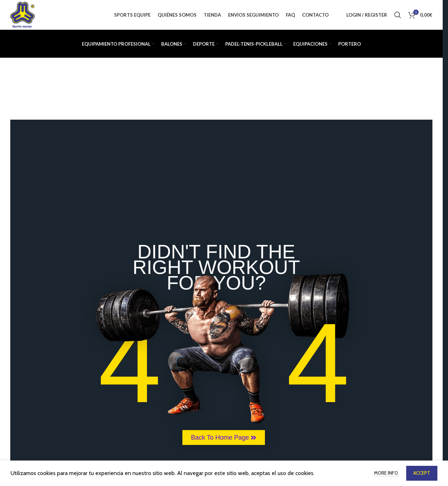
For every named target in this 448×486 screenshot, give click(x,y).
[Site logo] (23, 15)
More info (387, 473)
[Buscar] (398, 16)
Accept (422, 473)
